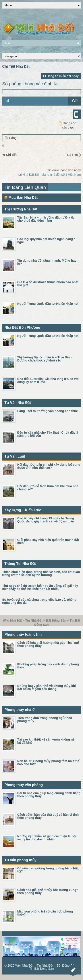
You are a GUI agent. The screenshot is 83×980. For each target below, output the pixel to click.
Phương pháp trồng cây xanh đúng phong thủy (48, 666)
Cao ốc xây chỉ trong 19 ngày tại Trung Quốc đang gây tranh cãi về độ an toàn (46, 520)
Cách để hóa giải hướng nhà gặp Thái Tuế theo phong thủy (48, 644)
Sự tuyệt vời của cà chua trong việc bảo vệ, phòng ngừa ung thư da (39, 601)
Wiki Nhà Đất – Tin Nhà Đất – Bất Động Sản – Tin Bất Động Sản (47, 967)
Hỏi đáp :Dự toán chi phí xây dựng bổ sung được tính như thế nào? (49, 466)
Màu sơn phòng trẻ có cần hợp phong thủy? (45, 913)
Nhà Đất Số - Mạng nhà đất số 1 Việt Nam (52, 175)
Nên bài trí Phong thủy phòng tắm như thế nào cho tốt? (48, 763)
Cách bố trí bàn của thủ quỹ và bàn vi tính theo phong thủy (48, 816)
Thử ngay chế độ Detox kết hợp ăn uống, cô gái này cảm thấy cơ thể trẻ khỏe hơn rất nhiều (40, 587)
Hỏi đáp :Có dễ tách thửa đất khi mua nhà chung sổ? (48, 488)
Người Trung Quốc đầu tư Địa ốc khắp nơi (48, 304)
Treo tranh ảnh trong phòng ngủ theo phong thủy (45, 719)
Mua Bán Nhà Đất (23, 198)
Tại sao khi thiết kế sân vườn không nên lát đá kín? (47, 741)
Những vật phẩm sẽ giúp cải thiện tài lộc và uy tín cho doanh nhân (47, 838)
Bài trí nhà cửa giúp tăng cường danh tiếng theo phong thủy (49, 795)
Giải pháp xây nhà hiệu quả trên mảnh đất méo (48, 541)
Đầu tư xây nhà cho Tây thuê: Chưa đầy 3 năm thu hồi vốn (48, 434)
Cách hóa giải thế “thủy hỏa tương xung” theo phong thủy (47, 891)
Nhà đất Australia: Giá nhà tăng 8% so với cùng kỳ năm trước (48, 380)
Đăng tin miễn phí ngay (61, 76)
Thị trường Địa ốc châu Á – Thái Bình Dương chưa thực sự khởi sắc (44, 359)
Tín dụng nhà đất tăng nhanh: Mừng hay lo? (47, 262)
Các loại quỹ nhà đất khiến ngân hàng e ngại (46, 241)
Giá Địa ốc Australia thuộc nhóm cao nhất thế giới (48, 284)
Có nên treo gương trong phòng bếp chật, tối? (48, 870)
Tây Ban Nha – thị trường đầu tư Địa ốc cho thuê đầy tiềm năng (46, 219)
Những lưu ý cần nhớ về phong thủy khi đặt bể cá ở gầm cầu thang (46, 687)
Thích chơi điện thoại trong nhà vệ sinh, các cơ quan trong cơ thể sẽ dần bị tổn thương (41, 573)
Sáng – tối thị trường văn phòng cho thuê (47, 411)
